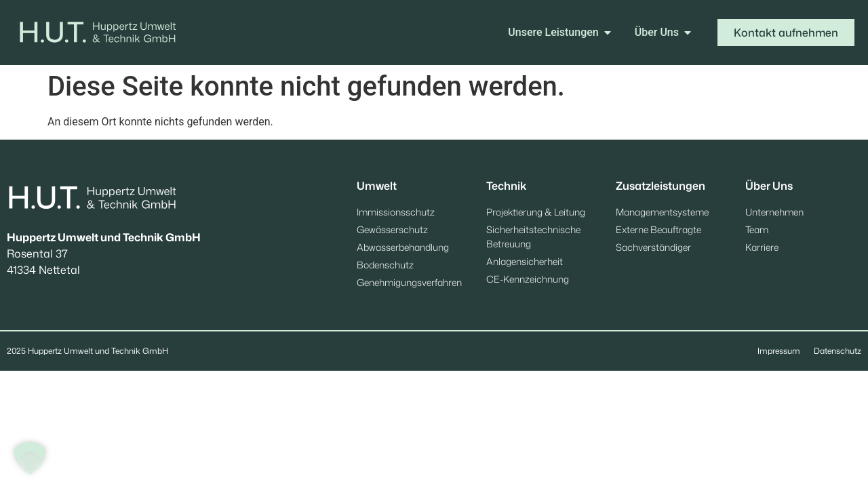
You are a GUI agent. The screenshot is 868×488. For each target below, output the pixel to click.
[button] (30, 458)
